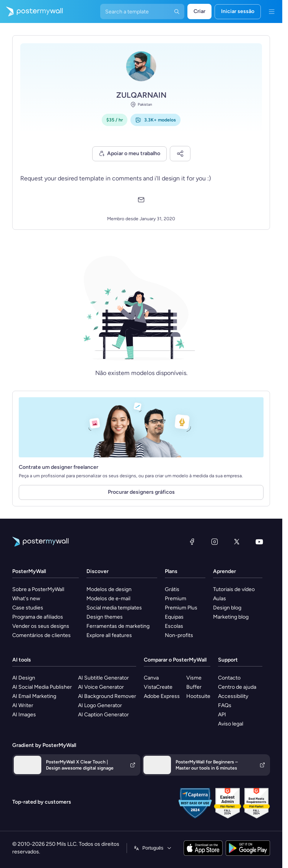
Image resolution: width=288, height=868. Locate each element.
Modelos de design (109, 589)
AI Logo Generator (100, 705)
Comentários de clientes (41, 635)
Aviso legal (231, 724)
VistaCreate (158, 687)
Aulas (220, 599)
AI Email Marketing (34, 696)
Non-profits (179, 635)
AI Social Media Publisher (42, 687)
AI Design (24, 678)
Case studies (28, 608)
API (222, 715)
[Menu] (272, 11)
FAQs (225, 705)
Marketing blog (231, 617)
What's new (26, 599)
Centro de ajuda (237, 687)
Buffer (194, 687)
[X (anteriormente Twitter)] (237, 542)
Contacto (229, 678)
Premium (176, 599)
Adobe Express (162, 696)
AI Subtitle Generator (103, 678)
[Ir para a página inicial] (31, 11)
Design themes (105, 617)
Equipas (174, 617)
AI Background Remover (107, 696)
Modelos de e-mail (108, 599)
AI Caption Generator (103, 715)
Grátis (172, 589)
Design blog (227, 608)
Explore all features (109, 635)
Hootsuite (198, 696)
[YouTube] (259, 542)
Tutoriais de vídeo (234, 589)
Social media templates (114, 608)
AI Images (24, 715)
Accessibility (233, 696)
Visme (194, 678)
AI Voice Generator (101, 687)
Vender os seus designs (41, 626)
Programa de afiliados (38, 617)
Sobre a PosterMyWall (38, 589)
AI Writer (23, 705)
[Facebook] (192, 542)
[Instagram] (215, 542)
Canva (151, 678)
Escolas (174, 626)
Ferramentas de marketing (118, 626)
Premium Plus (181, 608)
